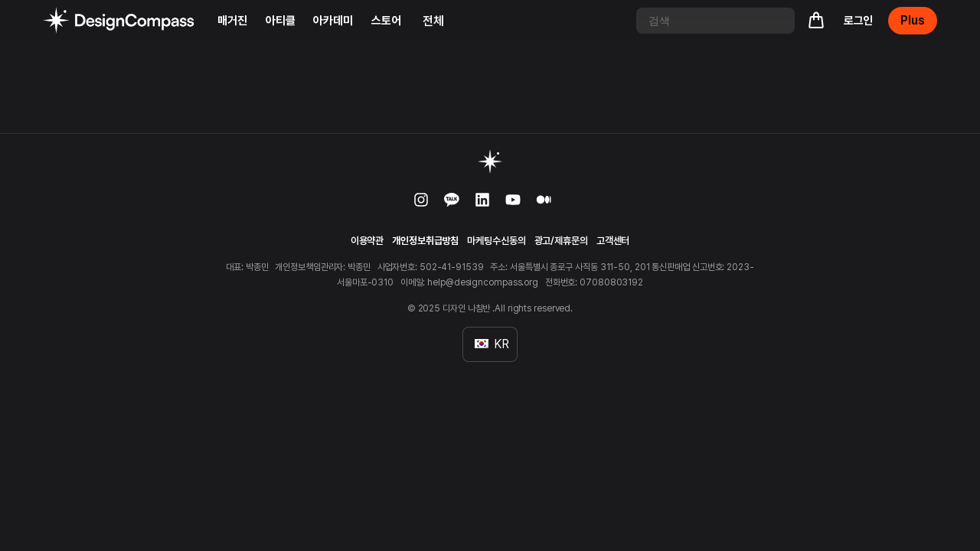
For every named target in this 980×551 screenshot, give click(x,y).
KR (492, 344)
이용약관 (367, 241)
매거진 (232, 21)
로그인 (859, 21)
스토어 (386, 21)
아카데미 (333, 21)
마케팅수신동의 (496, 241)
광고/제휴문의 (561, 241)
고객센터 (613, 241)
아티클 (281, 21)
